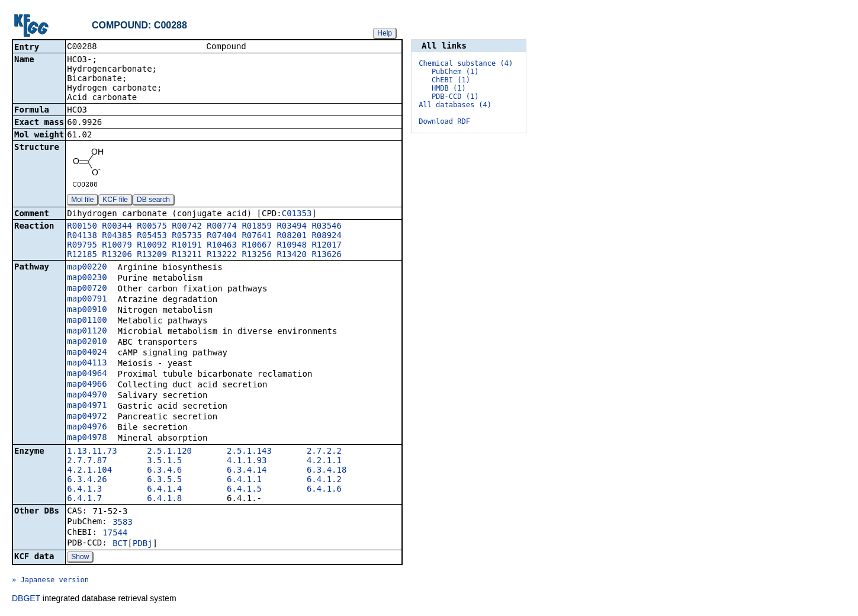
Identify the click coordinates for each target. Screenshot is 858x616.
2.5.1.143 (249, 452)
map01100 (87, 321)
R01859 (257, 227)
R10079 (117, 246)
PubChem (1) (455, 72)
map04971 (87, 406)
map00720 (87, 289)
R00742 (187, 227)
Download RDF (444, 121)
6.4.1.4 (164, 490)
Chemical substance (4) (466, 63)
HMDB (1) (449, 88)
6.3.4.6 (164, 471)
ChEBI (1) (451, 80)
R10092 (152, 246)
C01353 (297, 214)
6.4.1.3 (84, 490)
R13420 (292, 255)
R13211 (187, 255)
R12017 (327, 246)
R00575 (152, 227)
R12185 (82, 255)
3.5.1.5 (164, 461)
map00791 (87, 300)
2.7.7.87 (87, 461)
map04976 (87, 428)
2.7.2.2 (324, 452)
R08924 (327, 236)
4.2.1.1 (324, 461)
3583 (123, 523)
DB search (153, 201)
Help (385, 33)
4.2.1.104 (89, 471)
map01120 (87, 332)
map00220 (87, 268)
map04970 (87, 396)
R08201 (292, 236)
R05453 (152, 236)
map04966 (87, 385)
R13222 (222, 255)
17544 (115, 534)
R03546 (327, 227)
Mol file (82, 201)
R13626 (327, 255)
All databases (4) (455, 105)
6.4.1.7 (84, 499)
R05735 (187, 236)
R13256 (257, 255)
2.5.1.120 (169, 452)
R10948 (292, 246)
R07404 (222, 236)
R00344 (117, 227)
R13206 (117, 255)
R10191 (187, 246)
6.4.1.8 (164, 499)
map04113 (87, 364)
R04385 (117, 236)
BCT (120, 544)
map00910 (87, 310)
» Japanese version (50, 581)
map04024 (87, 353)
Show (80, 558)
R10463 (222, 246)
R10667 (257, 246)
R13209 (152, 255)
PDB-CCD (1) (455, 97)
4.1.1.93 (247, 461)
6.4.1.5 (244, 490)
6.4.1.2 (324, 480)
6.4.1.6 (324, 490)
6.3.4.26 (87, 480)
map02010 (87, 342)
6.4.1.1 (244, 480)
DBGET (26, 599)
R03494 (292, 227)
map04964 (87, 374)
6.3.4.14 (247, 471)
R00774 (222, 227)
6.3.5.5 (164, 480)
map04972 (87, 417)
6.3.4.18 (327, 471)
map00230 (87, 278)
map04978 (87, 438)
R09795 (82, 246)
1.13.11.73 (92, 452)
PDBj (143, 544)
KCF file (115, 201)
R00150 (82, 227)
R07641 (257, 236)
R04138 (82, 236)
